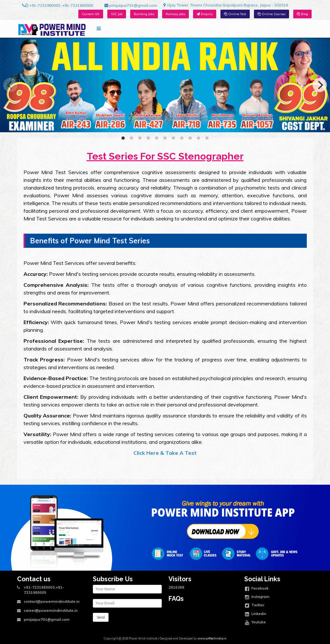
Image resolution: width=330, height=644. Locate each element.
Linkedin (256, 614)
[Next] (320, 85)
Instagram (257, 597)
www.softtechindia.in (212, 638)
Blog (302, 14)
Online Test (235, 14)
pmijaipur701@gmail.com (131, 5)
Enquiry (205, 14)
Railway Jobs (175, 14)
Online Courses (272, 14)
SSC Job (117, 14)
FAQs (176, 599)
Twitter (255, 606)
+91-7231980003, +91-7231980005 (58, 5)
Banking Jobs (144, 14)
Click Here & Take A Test (165, 453)
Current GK (91, 14)
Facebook (257, 589)
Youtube (255, 623)
